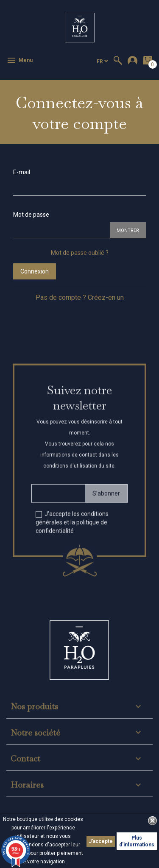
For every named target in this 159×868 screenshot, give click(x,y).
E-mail (22, 172)
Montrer (128, 230)
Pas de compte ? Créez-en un (80, 297)
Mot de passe (31, 215)
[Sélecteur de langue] (102, 61)
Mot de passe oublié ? (80, 253)
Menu (20, 60)
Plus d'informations (137, 841)
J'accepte (101, 841)
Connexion (35, 271)
